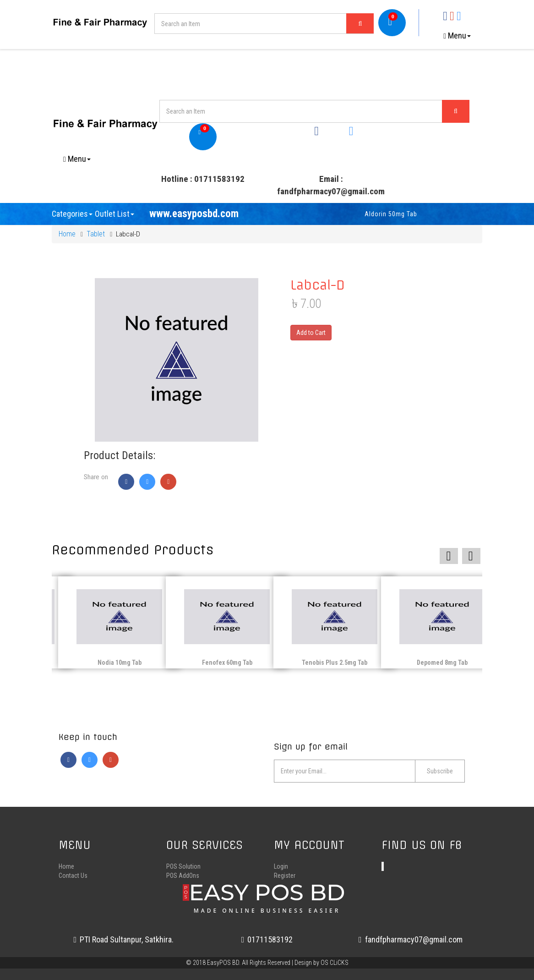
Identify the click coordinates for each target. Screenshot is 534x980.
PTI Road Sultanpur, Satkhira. (123, 939)
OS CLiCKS (335, 963)
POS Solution (183, 866)
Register (285, 876)
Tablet (96, 234)
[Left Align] (360, 23)
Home (67, 234)
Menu (457, 36)
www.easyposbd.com (194, 214)
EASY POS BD (267, 896)
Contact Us (73, 876)
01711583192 (267, 939)
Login (281, 866)
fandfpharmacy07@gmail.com (411, 939)
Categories (72, 214)
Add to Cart (311, 333)
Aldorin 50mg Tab (412, 214)
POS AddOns (183, 876)
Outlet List (114, 214)
